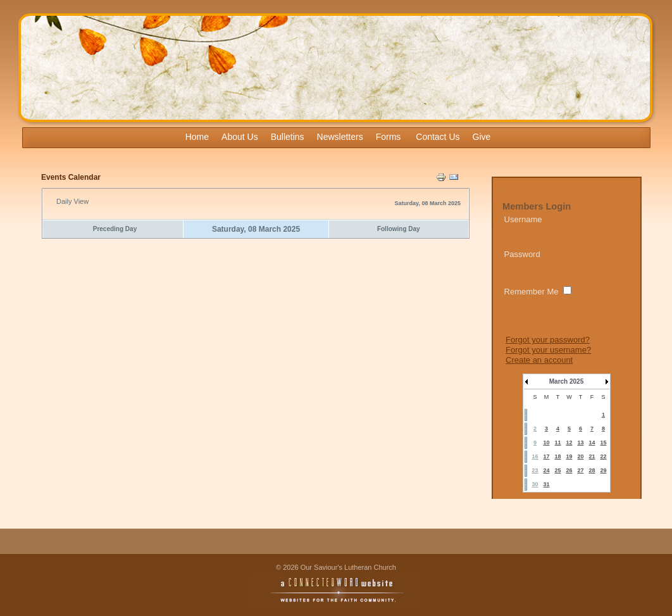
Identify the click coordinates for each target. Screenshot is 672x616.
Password (522, 254)
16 (535, 456)
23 (535, 470)
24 (546, 470)
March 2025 (566, 381)
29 (603, 470)
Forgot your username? (548, 350)
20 (580, 456)
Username (523, 219)
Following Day (399, 229)
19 (569, 456)
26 (569, 470)
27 (580, 470)
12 (569, 443)
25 (557, 470)
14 (592, 443)
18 (557, 456)
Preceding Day (115, 229)
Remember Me (532, 292)
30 (535, 484)
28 (592, 470)
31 (546, 484)
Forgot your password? (548, 340)
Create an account (539, 360)
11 (557, 443)
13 (580, 443)
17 (546, 456)
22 (603, 456)
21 (592, 456)
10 (546, 443)
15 (603, 443)
